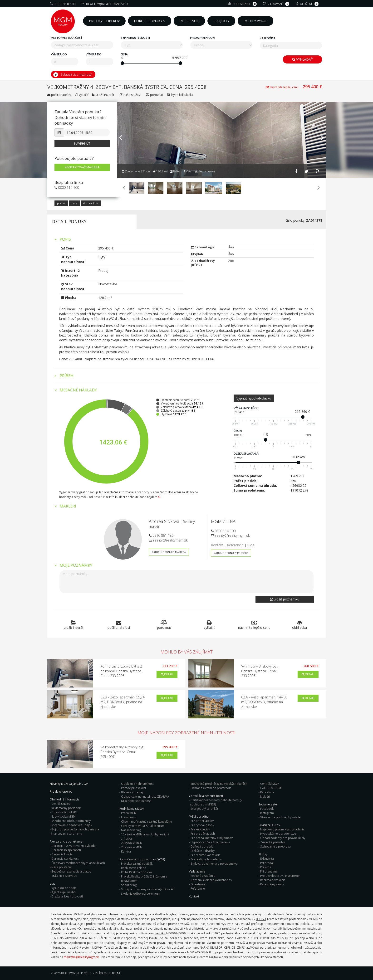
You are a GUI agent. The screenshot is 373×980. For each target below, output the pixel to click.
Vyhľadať (302, 59)
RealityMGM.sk (72, 973)
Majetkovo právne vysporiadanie (282, 829)
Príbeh (64, 376)
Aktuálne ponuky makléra (169, 552)
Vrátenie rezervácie (64, 876)
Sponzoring (129, 885)
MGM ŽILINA (223, 521)
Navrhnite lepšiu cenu (282, 87)
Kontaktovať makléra (82, 167)
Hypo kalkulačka (180, 95)
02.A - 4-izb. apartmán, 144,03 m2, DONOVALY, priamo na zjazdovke (264, 702)
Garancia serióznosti (65, 859)
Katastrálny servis (272, 884)
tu (159, 497)
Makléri (265, 797)
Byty (74, 203)
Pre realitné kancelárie (206, 855)
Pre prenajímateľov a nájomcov (212, 838)
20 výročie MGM (132, 843)
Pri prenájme (269, 871)
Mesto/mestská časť (67, 38)
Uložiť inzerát (103, 95)
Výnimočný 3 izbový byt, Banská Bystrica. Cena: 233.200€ (260, 671)
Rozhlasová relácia (134, 868)
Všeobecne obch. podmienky (71, 821)
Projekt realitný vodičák (137, 864)
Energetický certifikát (204, 809)
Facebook (267, 809)
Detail (167, 674)
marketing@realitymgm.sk (81, 957)
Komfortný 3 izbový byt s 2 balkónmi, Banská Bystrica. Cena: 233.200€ (121, 671)
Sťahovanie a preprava (275, 846)
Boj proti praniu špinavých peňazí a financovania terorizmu (75, 831)
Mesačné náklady (76, 390)
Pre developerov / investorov (280, 876)
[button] (121, 154)
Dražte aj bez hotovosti (67, 896)
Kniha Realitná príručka (136, 872)
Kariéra (126, 851)
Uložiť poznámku (285, 599)
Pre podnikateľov (202, 821)
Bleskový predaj (132, 792)
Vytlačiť (82, 95)
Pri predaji (267, 863)
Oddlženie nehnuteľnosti (138, 784)
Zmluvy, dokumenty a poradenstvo (214, 864)
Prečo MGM (129, 813)
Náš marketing (131, 830)
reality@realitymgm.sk (105, 4)
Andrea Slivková (164, 521)
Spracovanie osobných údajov (72, 825)
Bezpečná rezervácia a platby (71, 871)
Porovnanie (243, 4)
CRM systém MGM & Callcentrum (143, 826)
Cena (124, 54)
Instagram (267, 813)
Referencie (235, 545)
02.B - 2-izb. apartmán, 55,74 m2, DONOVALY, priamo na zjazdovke (123, 702)
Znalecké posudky (272, 842)
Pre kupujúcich (200, 829)
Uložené (307, 4)
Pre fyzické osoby (202, 825)
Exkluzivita (267, 859)
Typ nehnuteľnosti (135, 38)
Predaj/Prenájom (203, 38)
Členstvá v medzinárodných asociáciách (78, 863)
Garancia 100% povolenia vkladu (74, 846)
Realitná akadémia (203, 876)
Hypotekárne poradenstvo (278, 834)
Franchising (129, 817)
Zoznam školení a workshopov (211, 880)
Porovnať (154, 95)
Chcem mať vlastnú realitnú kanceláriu (147, 822)
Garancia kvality (62, 854)
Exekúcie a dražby (203, 851)
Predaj (61, 203)
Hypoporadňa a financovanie (210, 842)
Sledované (277, 4)
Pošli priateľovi (59, 95)
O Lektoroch (199, 884)
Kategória (268, 38)
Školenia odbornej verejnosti (141, 894)
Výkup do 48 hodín (64, 888)
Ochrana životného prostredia (211, 788)
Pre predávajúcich (203, 834)
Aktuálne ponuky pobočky (231, 553)
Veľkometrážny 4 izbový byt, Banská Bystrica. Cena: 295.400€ (122, 752)
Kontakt (217, 545)
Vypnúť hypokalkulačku (254, 398)
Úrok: (238, 431)
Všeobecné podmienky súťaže (280, 817)
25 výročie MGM (132, 847)
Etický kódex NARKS (64, 812)
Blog (251, 545)
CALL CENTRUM (271, 788)
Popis (63, 239)
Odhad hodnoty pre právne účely (283, 838)
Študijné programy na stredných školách (148, 889)
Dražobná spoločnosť (136, 801)
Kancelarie (267, 792)
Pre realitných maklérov (206, 859)
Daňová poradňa (202, 846)
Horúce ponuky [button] (150, 21)
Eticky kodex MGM (63, 817)
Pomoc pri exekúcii (134, 788)
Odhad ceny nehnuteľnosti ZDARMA (145, 797)
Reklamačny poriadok (66, 808)
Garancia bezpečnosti (66, 850)
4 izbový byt (91, 203)
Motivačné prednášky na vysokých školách (219, 784)
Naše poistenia (61, 867)
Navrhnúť (82, 144)
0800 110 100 (63, 4)
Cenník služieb (61, 804)
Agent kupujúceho (64, 892)
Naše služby (130, 95)
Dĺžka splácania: (246, 454)
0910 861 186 (161, 535)
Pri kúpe (266, 867)
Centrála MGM (270, 784)
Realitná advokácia (273, 880)
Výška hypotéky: (246, 408)
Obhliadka (299, 625)
